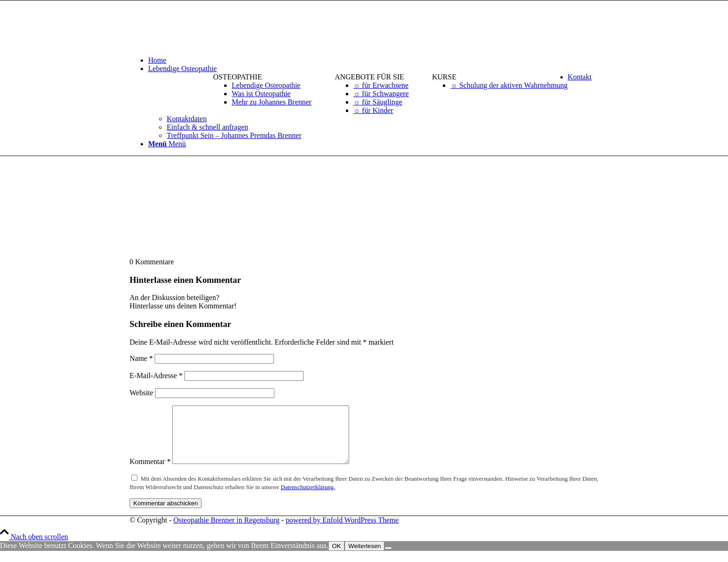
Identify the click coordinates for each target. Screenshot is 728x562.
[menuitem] (373, 60)
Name (141, 358)
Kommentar (150, 473)
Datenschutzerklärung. (308, 498)
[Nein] (388, 559)
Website (141, 393)
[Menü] (167, 144)
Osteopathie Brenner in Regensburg (226, 531)
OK (336, 557)
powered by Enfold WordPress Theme (342, 531)
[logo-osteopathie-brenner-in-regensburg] (199, 44)
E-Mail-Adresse (156, 376)
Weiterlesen (364, 557)
